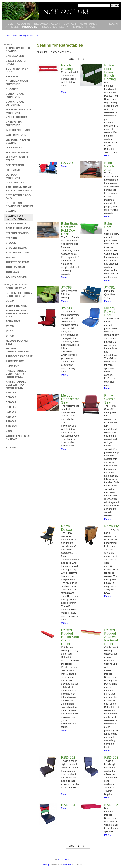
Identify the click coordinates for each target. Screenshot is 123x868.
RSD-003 (11, 397)
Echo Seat (13, 321)
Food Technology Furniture (18, 111)
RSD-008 (11, 421)
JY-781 (10, 331)
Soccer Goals (16, 224)
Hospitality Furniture (14, 124)
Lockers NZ (14, 148)
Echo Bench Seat (18, 306)
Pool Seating (15, 183)
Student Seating (17, 253)
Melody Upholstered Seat (19, 350)
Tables (11, 258)
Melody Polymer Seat (110, 312)
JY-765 (10, 326)
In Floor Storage (18, 130)
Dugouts (12, 89)
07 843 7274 (64, 859)
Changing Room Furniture (17, 83)
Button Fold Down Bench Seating (19, 295)
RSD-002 (11, 393)
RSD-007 (11, 417)
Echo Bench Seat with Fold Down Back (18, 314)
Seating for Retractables (30, 36)
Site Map (12, 448)
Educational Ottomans (15, 103)
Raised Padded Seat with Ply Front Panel (16, 385)
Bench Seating (16, 288)
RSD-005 (11, 407)
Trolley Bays (15, 267)
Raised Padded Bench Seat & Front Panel (16, 374)
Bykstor (12, 77)
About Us (24, 24)
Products (30, 27)
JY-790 (10, 336)
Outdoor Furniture (13, 176)
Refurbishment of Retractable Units (19, 189)
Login (113, 24)
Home (9, 24)
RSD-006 (11, 412)
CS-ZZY (10, 301)
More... (65, 92)
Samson (11, 426)
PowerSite (67, 865)
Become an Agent (47, 24)
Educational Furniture (15, 95)
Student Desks (16, 248)
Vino (9, 431)
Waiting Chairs (16, 277)
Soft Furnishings (18, 229)
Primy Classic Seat (19, 356)
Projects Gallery (54, 27)
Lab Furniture (16, 135)
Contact (70, 24)
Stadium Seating (17, 233)
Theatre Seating (17, 262)
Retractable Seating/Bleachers (19, 205)
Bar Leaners (15, 56)
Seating (11, 211)
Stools (11, 243)
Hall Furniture (17, 117)
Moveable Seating (19, 153)
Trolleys (12, 272)
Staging (11, 238)
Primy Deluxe (15, 361)
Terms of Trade (83, 27)
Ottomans (13, 170)
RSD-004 (11, 402)
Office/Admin (15, 165)
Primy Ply (12, 366)
